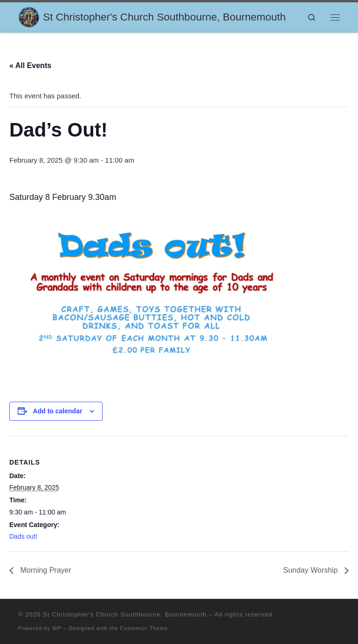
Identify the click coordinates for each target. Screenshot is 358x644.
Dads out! (23, 536)
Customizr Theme (144, 628)
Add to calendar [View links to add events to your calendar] (58, 411)
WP (57, 628)
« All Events (30, 65)
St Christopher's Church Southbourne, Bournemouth (125, 614)
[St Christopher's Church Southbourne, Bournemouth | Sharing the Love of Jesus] (29, 16)
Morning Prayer (45, 570)
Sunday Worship (311, 570)
